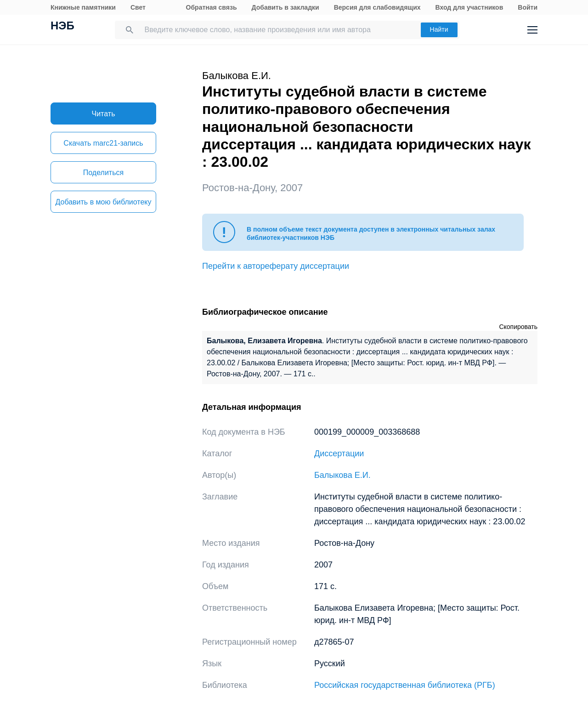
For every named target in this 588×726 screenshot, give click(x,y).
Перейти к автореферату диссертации (276, 266)
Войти (528, 7)
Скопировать (518, 327)
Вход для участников (469, 7)
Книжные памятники (83, 7)
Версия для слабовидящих (377, 7)
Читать (104, 114)
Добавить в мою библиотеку (103, 202)
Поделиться (103, 173)
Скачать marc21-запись (103, 143)
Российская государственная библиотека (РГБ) (405, 685)
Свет (138, 7)
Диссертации (339, 454)
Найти (439, 29)
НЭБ (62, 27)
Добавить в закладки (286, 7)
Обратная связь (212, 7)
